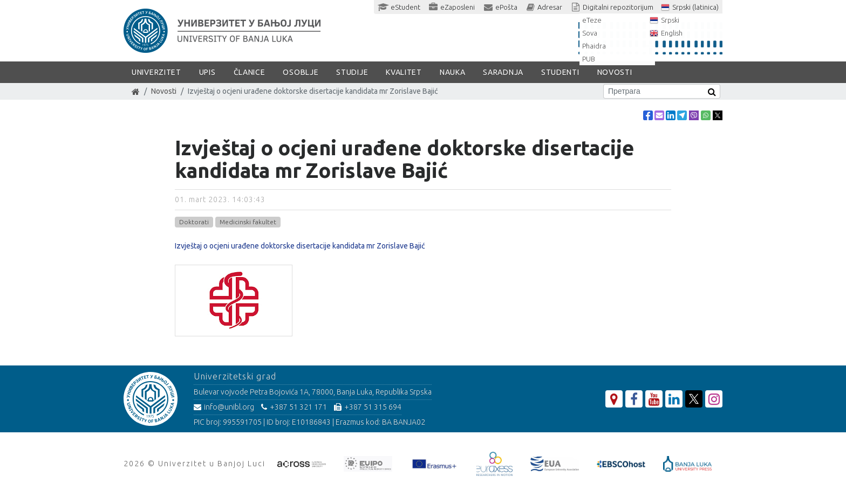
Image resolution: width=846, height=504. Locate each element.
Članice (250, 72)
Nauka (453, 72)
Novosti (615, 72)
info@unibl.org (224, 407)
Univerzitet (156, 72)
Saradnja (503, 72)
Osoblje (301, 72)
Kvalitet (404, 72)
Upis (207, 72)
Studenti (560, 72)
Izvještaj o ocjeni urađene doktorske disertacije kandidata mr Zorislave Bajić (300, 246)
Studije (352, 72)
